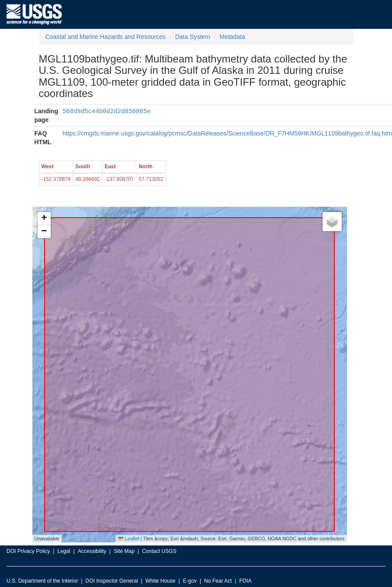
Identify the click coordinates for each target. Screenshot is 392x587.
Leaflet (128, 538)
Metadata (232, 37)
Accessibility (92, 551)
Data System (193, 37)
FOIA (246, 581)
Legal (64, 551)
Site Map (124, 551)
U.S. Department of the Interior (42, 581)
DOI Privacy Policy (28, 551)
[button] (44, 219)
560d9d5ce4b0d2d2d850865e (107, 111)
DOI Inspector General (112, 581)
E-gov (190, 581)
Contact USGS (159, 551)
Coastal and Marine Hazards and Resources (106, 37)
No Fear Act (218, 581)
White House (161, 581)
